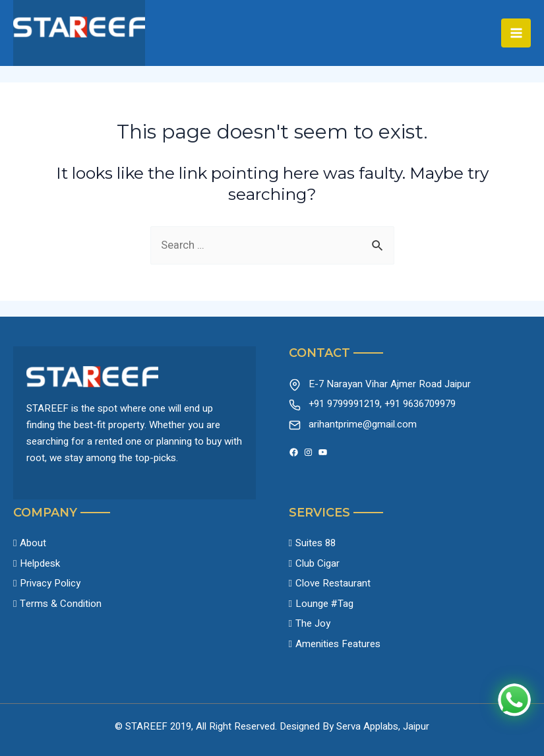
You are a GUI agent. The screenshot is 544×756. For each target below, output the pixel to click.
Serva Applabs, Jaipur (383, 726)
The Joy (313, 623)
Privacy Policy (50, 583)
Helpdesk (40, 563)
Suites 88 (316, 543)
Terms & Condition (61, 604)
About (33, 543)
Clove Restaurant (333, 583)
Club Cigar (317, 563)
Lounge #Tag (324, 604)
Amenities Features (338, 644)
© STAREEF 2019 (153, 726)
